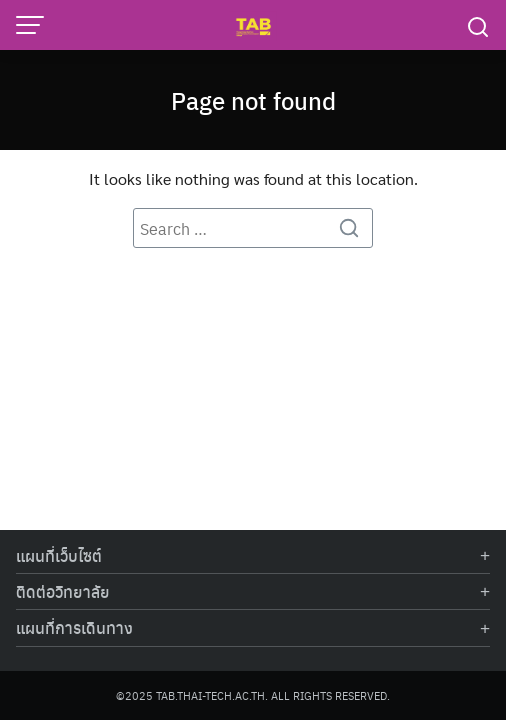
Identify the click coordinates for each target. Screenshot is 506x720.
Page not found (253, 100)
